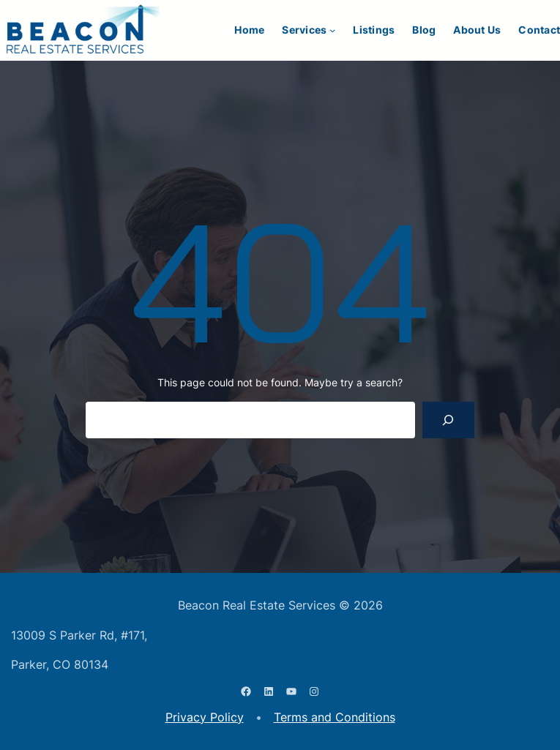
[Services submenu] (332, 30)
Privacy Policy (205, 717)
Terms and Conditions (335, 717)
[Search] (448, 420)
